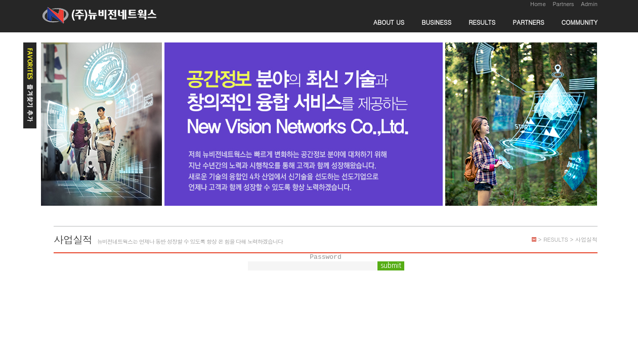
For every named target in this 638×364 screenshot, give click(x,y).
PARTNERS (528, 22)
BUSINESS (436, 22)
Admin (589, 4)
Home (538, 4)
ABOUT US (389, 22)
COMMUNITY (580, 22)
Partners (563, 4)
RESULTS (482, 22)
